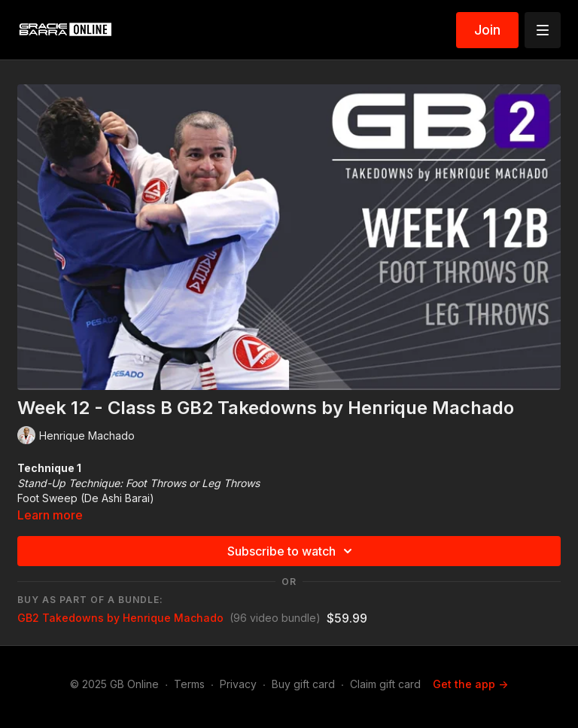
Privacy (238, 684)
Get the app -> (470, 684)
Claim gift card (385, 684)
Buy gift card (303, 684)
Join (487, 30)
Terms (189, 684)
